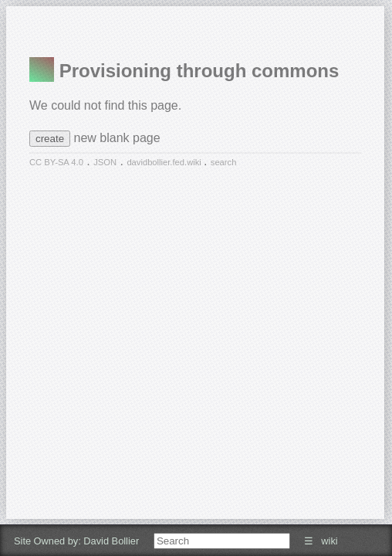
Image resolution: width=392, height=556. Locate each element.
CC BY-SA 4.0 (56, 162)
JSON (105, 162)
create (50, 139)
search (224, 162)
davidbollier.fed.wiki (165, 162)
